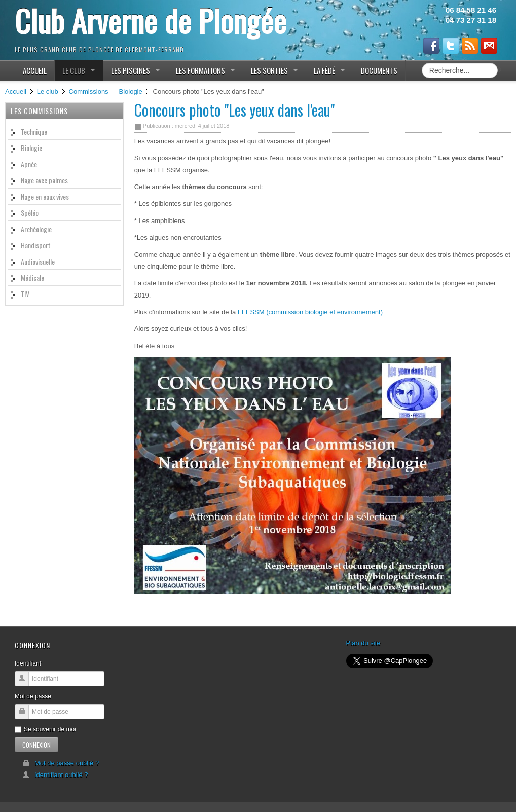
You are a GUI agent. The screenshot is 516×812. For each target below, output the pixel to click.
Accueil (16, 91)
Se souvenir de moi (45, 729)
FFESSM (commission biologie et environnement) (310, 312)
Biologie (130, 91)
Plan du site (363, 643)
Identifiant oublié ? (55, 775)
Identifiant (28, 663)
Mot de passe (33, 696)
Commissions (89, 91)
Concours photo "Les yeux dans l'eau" (234, 110)
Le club (48, 91)
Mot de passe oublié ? (61, 763)
